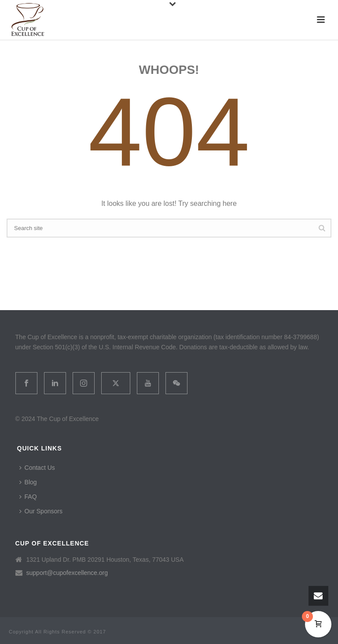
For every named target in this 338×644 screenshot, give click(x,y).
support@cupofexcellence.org (67, 573)
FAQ (28, 497)
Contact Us (37, 468)
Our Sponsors (41, 511)
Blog (28, 482)
